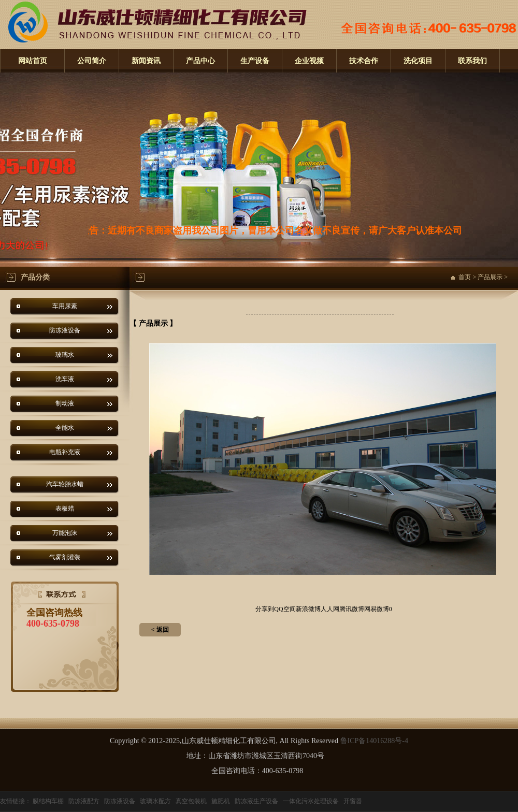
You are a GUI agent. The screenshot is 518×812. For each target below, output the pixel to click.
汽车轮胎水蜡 (65, 484)
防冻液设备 (65, 330)
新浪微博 (308, 609)
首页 (465, 277)
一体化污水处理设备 (311, 801)
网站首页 (33, 61)
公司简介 (92, 61)
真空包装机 (191, 801)
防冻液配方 (84, 801)
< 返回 (160, 630)
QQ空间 (285, 609)
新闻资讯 (146, 61)
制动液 (65, 403)
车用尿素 (65, 306)
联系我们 (472, 61)
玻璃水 (65, 355)
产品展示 (490, 277)
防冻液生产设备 (256, 801)
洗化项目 (418, 61)
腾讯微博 (352, 609)
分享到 (265, 609)
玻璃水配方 (155, 801)
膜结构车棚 (48, 801)
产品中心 (200, 61)
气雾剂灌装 (65, 557)
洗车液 (65, 379)
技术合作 (364, 61)
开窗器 (353, 801)
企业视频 (309, 61)
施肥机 (221, 801)
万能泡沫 (65, 533)
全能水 (65, 428)
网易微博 (377, 609)
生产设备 (255, 61)
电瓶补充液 (65, 452)
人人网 (330, 609)
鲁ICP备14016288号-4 (374, 741)
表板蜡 (65, 509)
